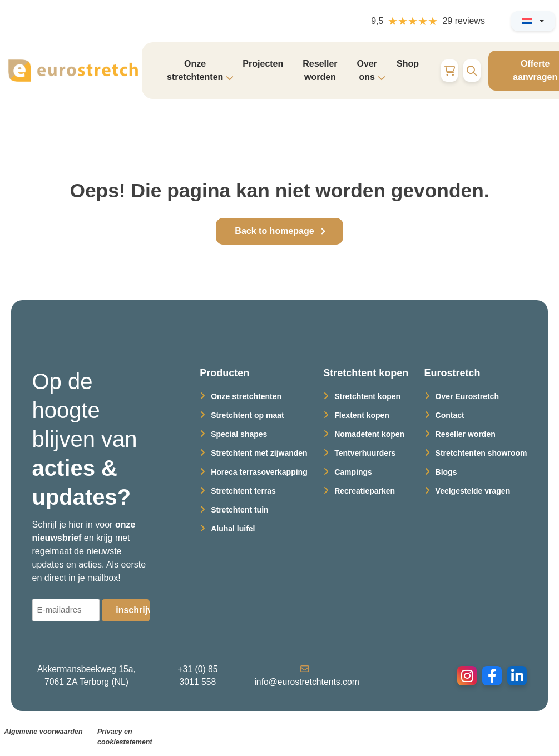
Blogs (446, 472)
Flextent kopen (362, 415)
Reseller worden (320, 70)
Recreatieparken (365, 491)
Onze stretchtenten (246, 396)
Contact (450, 415)
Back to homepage (274, 231)
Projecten (263, 64)
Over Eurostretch (467, 396)
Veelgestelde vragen (473, 491)
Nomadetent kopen (369, 434)
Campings (353, 472)
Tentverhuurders (365, 453)
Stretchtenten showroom (481, 453)
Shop (408, 64)
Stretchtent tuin (239, 510)
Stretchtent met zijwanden (259, 453)
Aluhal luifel (233, 529)
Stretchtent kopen (367, 396)
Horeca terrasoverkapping (259, 472)
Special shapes (239, 434)
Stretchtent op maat (247, 415)
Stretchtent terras (243, 491)
